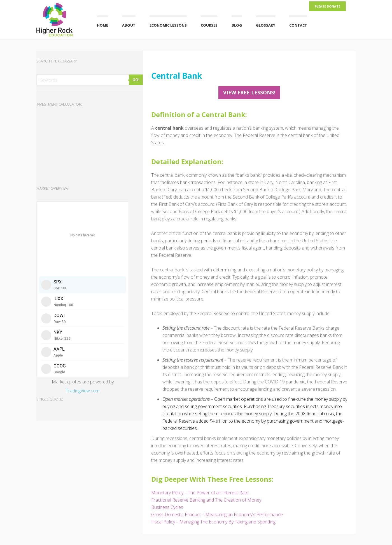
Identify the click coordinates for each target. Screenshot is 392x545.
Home (102, 25)
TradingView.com (83, 391)
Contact (298, 25)
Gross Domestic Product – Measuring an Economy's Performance (217, 514)
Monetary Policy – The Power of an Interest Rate (200, 493)
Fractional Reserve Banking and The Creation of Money (206, 500)
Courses (209, 25)
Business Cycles (167, 507)
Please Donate (327, 6)
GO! (136, 80)
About (129, 25)
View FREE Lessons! (249, 92)
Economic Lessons (168, 25)
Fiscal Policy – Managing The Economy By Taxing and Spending (213, 522)
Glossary (266, 25)
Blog (237, 25)
